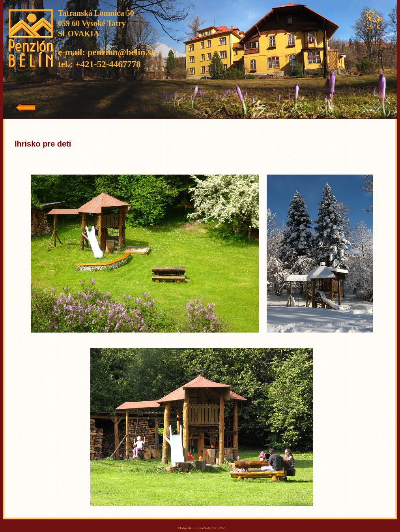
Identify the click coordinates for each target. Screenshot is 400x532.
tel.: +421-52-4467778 (99, 64)
